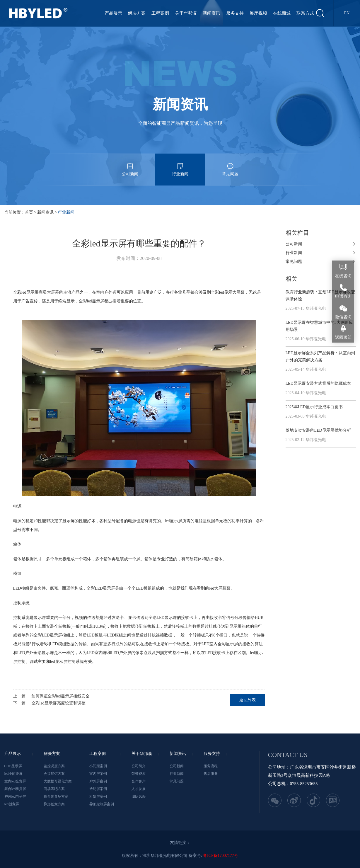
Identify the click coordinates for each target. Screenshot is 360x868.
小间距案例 (98, 766)
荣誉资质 (139, 774)
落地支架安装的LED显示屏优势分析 (318, 430)
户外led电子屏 (15, 796)
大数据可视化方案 (58, 781)
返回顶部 (343, 337)
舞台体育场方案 (56, 796)
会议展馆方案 (54, 774)
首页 (29, 212)
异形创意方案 (54, 804)
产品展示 (113, 13)
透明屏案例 (98, 789)
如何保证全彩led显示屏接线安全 (60, 696)
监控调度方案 (54, 766)
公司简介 (139, 766)
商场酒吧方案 (54, 789)
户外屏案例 (98, 781)
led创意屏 (12, 804)
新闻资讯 (211, 13)
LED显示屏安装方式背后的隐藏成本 (318, 383)
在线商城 (282, 13)
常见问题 (230, 165)
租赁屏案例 (98, 796)
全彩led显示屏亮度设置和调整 (58, 703)
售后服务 (211, 774)
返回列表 (248, 700)
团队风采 (139, 796)
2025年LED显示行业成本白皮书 (314, 407)
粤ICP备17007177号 (221, 856)
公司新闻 (130, 165)
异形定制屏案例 (102, 804)
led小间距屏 (14, 774)
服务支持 (235, 13)
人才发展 (139, 789)
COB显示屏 (13, 766)
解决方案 (137, 13)
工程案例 (160, 13)
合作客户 (139, 781)
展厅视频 (258, 13)
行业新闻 (180, 165)
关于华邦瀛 (186, 13)
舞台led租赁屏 (15, 789)
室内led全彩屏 (15, 781)
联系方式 (305, 13)
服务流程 (211, 766)
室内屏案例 (98, 774)
